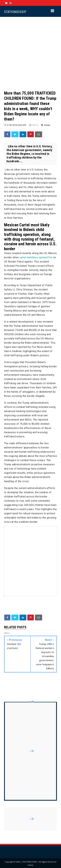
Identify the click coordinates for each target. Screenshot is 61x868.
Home (31, 865)
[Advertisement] (30, 54)
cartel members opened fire (36, 257)
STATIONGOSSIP (15, 12)
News (47, 125)
